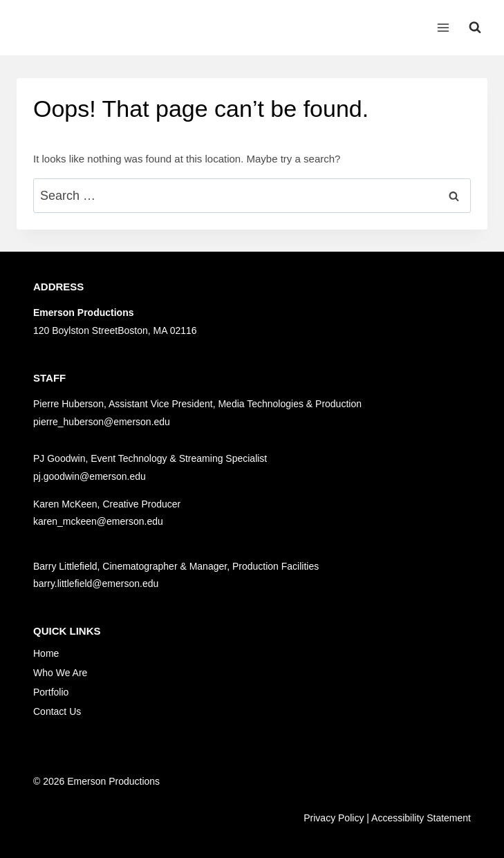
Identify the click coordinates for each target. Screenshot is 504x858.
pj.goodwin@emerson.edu (90, 476)
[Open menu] (443, 27)
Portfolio (51, 692)
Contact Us (57, 711)
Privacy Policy (334, 818)
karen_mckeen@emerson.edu (98, 521)
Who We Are (60, 673)
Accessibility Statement (421, 818)
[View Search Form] (475, 28)
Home (46, 653)
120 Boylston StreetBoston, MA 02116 (115, 330)
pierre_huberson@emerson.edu (102, 422)
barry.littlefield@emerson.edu (96, 584)
